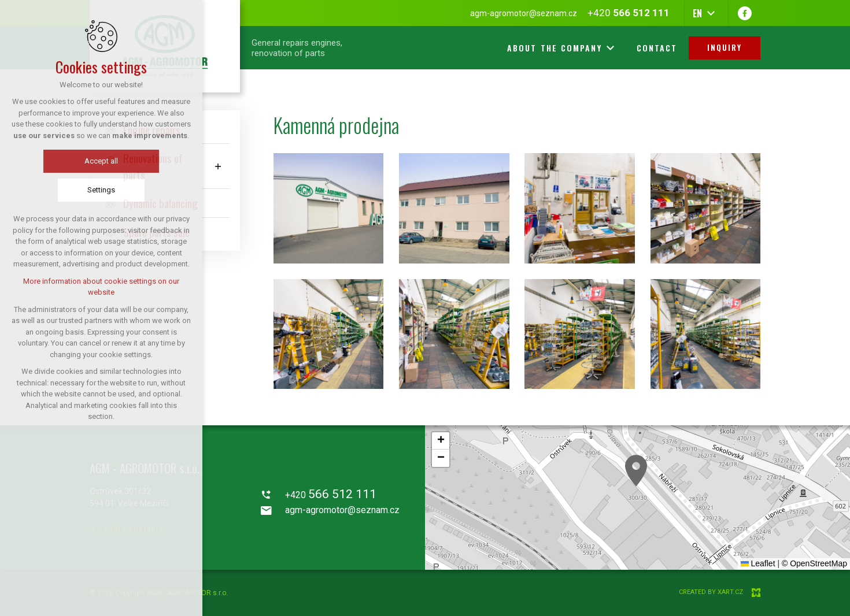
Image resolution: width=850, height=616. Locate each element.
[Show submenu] (218, 166)
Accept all (101, 161)
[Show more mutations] (711, 13)
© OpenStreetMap (814, 563)
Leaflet (758, 563)
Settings (101, 190)
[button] (636, 471)
